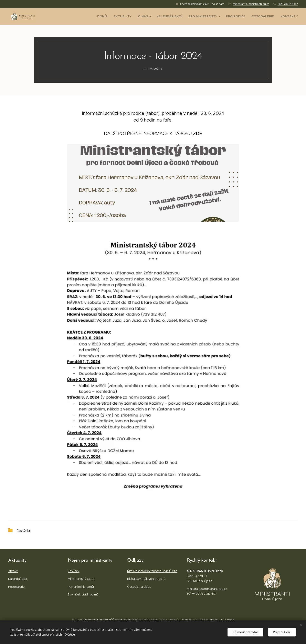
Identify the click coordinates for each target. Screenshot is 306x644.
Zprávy (13, 571)
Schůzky (73, 571)
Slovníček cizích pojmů (83, 594)
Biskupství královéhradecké (146, 579)
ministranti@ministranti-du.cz (251, 4)
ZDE (198, 133)
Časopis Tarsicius (139, 586)
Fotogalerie (16, 586)
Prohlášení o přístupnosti (141, 620)
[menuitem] (115, 17)
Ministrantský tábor (81, 579)
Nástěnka (24, 530)
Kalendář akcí (17, 579)
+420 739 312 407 (288, 4)
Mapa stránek (169, 620)
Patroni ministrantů (81, 586)
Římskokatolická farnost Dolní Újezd (152, 571)
